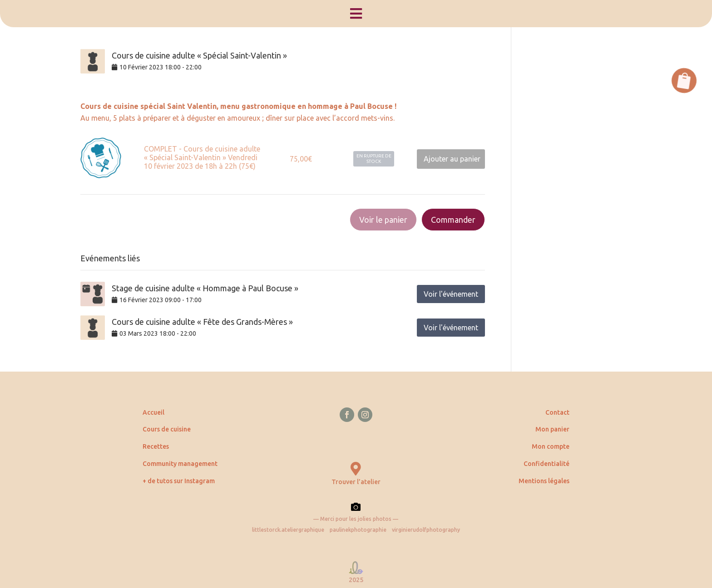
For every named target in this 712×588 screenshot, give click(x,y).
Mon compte (551, 446)
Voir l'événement (451, 294)
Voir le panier (383, 220)
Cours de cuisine (167, 429)
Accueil (153, 412)
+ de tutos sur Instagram (179, 481)
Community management (180, 464)
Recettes (156, 446)
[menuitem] (356, 14)
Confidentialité (546, 464)
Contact (557, 412)
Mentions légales (544, 481)
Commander (453, 220)
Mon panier (552, 429)
